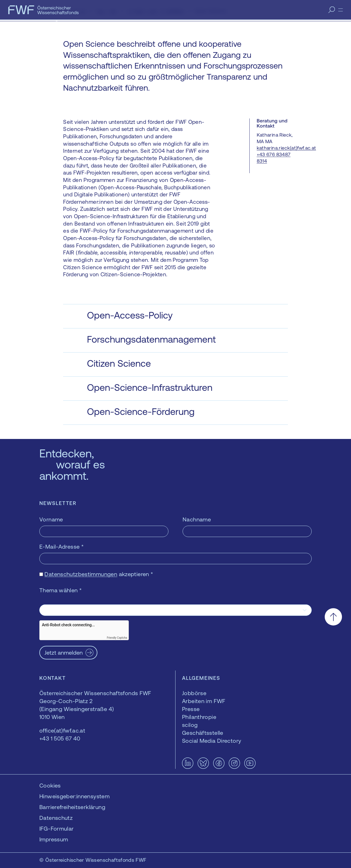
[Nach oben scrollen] (333, 617)
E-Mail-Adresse (62, 547)
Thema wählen (61, 590)
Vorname (51, 519)
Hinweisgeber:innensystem (74, 796)
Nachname (197, 519)
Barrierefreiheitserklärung (72, 807)
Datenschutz (56, 818)
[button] (175, 316)
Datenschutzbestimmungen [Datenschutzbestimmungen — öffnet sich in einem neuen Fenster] (81, 574)
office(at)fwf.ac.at (62, 730)
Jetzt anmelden (64, 652)
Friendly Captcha (117, 638)
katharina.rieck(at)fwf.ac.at (286, 148)
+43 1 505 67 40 (60, 738)
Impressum (54, 839)
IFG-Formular (57, 828)
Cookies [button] (50, 785)
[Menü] (341, 10)
